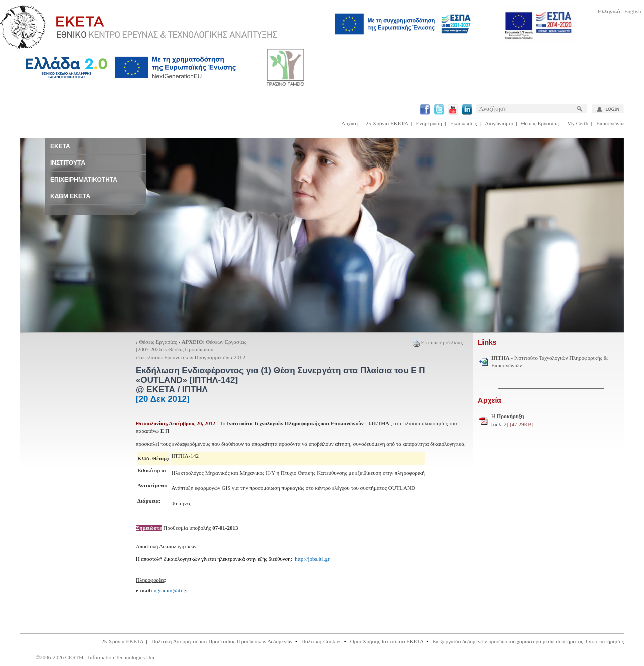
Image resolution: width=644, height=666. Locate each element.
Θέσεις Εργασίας (540, 123)
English (633, 11)
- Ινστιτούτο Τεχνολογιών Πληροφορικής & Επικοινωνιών (549, 362)
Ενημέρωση (429, 123)
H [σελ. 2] (512, 420)
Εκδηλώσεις (464, 123)
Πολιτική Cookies (321, 641)
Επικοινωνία (610, 123)
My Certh (578, 123)
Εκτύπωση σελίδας (438, 342)
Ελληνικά (609, 11)
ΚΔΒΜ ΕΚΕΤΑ (70, 196)
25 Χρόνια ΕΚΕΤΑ (387, 123)
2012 (239, 357)
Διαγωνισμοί (499, 123)
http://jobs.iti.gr (312, 559)
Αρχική (349, 123)
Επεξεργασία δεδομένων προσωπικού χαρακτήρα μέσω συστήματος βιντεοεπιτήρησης (528, 641)
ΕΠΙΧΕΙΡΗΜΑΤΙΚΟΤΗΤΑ (84, 180)
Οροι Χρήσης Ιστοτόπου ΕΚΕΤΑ (387, 641)
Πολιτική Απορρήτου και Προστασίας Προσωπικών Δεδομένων (222, 641)
